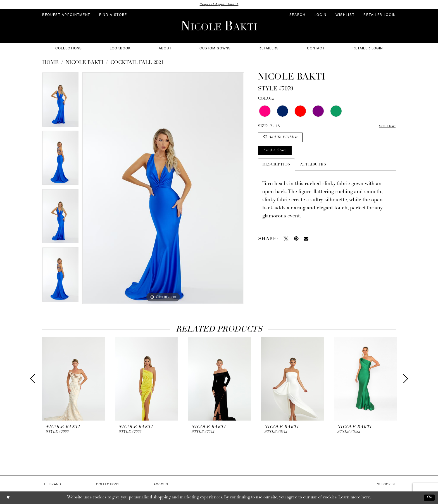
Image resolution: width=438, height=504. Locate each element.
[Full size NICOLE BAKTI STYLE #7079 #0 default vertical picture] (163, 188)
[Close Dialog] (8, 498)
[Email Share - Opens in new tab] (306, 243)
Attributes (313, 168)
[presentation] (74, 379)
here (366, 498)
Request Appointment (219, 4)
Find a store (276, 154)
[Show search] (297, 15)
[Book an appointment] (66, 15)
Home (50, 63)
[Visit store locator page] (113, 15)
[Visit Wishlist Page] (345, 15)
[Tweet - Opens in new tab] (286, 243)
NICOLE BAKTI (84, 63)
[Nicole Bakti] (219, 26)
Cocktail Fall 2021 (137, 63)
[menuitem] (66, 15)
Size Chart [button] (386, 127)
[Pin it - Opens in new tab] (296, 243)
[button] (321, 15)
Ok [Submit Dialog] (429, 498)
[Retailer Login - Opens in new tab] (380, 15)
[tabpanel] (60, 102)
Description (276, 168)
